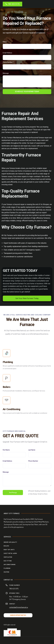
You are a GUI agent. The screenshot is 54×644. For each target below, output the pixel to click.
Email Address (7, 53)
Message (6, 73)
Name (5, 42)
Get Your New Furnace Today (27, 298)
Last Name (32, 450)
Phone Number (33, 461)
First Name (6, 450)
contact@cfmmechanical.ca (19, 607)
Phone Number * (8, 62)
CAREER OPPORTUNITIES (18, 615)
